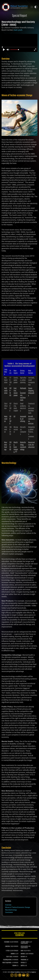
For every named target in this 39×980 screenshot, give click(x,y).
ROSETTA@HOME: (7, 963)
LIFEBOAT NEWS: (25, 942)
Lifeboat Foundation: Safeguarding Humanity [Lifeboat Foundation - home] (15, 7)
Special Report (19, 16)
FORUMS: (15, 966)
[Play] (4, 50)
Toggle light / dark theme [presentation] (36, 7)
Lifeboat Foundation (15, 972)
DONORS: (13, 954)
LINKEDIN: (7, 946)
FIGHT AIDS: (9, 957)
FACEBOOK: (7, 942)
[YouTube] (24, 975)
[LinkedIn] (20, 975)
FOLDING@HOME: (7, 960)
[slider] (20, 47)
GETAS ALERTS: (24, 946)
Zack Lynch (18, 30)
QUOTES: (23, 966)
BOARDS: (23, 954)
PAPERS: (23, 963)
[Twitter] (16, 975)
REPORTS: (23, 957)
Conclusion (9, 912)
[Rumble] (28, 975)
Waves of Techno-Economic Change (18, 907)
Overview (8, 905)
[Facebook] (12, 975)
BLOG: (22, 951)
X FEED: (8, 951)
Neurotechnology (11, 910)
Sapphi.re (34, 972)
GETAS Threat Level (19, 935)
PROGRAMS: (24, 960)
